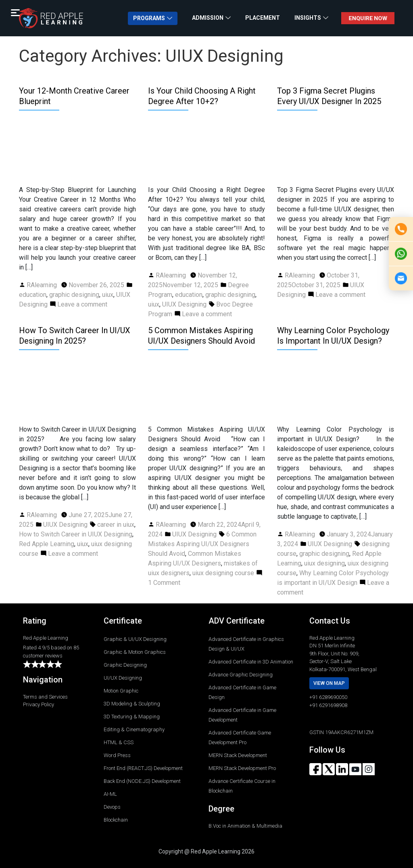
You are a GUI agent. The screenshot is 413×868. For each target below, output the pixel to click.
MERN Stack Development (238, 755)
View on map (329, 683)
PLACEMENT (263, 18)
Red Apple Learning (47, 544)
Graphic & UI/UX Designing (135, 639)
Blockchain (116, 820)
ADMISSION (208, 18)
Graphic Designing (125, 665)
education (33, 295)
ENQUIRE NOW (368, 18)
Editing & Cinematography (134, 729)
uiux (108, 295)
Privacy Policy (39, 704)
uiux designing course (223, 573)
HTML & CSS (119, 742)
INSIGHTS (308, 18)
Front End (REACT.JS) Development (143, 768)
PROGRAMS (149, 18)
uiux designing (324, 563)
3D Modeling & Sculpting (132, 704)
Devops (112, 807)
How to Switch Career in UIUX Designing (76, 534)
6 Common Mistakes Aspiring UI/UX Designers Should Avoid (202, 544)
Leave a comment (82, 304)
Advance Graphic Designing (241, 675)
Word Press (117, 755)
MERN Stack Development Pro (242, 768)
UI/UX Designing (123, 678)
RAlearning (42, 285)
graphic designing (74, 295)
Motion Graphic (121, 691)
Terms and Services (45, 697)
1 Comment (164, 583)
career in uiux (116, 525)
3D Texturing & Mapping (132, 717)
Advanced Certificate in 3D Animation (251, 662)
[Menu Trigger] (15, 13)
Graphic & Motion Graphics (135, 652)
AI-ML (110, 794)
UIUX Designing (184, 304)
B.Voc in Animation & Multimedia (245, 826)
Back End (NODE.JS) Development (142, 781)
